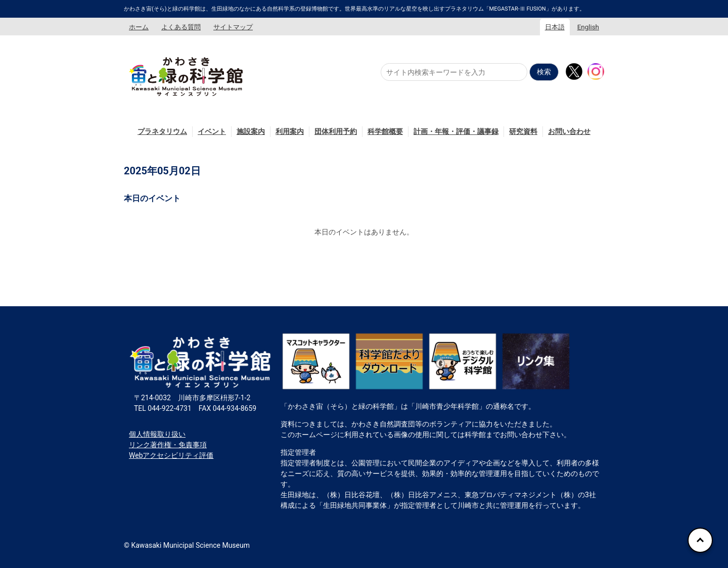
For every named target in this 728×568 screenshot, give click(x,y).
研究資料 (523, 131)
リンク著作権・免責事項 (168, 445)
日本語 (555, 27)
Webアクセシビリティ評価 (171, 455)
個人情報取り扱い (157, 434)
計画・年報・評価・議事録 (456, 131)
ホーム (139, 27)
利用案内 (290, 131)
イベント (212, 131)
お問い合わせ (569, 131)
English (588, 27)
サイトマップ (233, 27)
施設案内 (251, 131)
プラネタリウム (162, 131)
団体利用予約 (336, 131)
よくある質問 (181, 27)
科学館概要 (385, 131)
